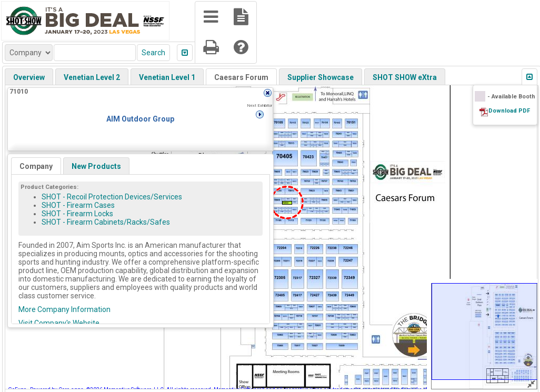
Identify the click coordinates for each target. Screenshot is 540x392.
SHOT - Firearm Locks (77, 214)
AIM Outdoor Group (140, 119)
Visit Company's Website (59, 323)
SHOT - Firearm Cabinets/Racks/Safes (106, 222)
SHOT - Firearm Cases (78, 205)
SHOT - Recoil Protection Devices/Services (112, 197)
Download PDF (509, 111)
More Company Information (64, 309)
